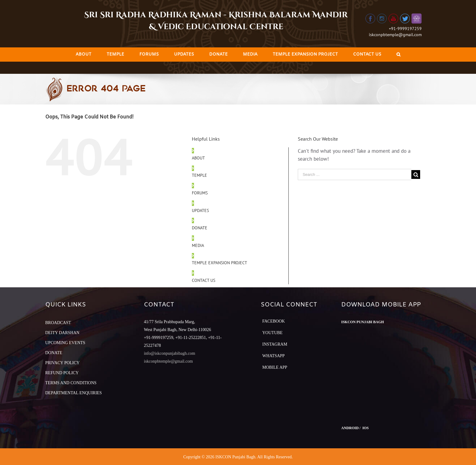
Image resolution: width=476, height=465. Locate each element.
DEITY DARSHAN (62, 333)
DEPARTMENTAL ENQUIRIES (73, 393)
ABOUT (198, 158)
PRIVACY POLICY (62, 363)
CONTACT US (204, 280)
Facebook (274, 321)
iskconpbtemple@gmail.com (395, 35)
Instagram (275, 344)
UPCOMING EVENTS (65, 343)
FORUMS (200, 193)
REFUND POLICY (62, 373)
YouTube (272, 333)
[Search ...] (355, 174)
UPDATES (200, 210)
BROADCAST (58, 323)
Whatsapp (274, 356)
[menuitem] (83, 55)
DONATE (200, 228)
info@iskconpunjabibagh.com (170, 353)
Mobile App (275, 367)
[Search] (398, 55)
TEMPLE (199, 175)
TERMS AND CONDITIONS (71, 383)
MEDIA (198, 245)
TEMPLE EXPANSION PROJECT (219, 263)
